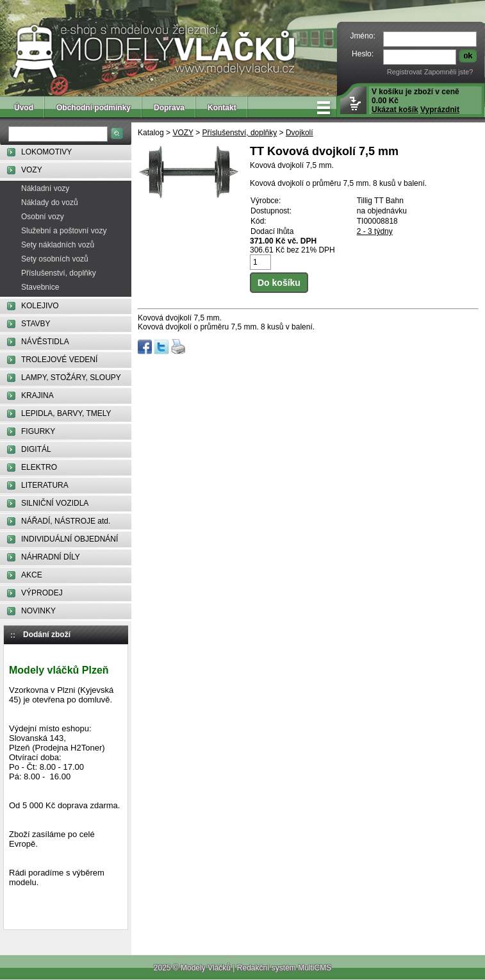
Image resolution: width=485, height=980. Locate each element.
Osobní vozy (43, 217)
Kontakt (222, 108)
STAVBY (36, 324)
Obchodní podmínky (94, 108)
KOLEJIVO (40, 306)
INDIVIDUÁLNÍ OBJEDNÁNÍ (70, 539)
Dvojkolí (300, 133)
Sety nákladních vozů (58, 245)
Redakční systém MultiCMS (284, 968)
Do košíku (279, 283)
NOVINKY (38, 611)
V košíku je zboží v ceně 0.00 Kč (415, 101)
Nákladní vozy (45, 188)
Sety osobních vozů (55, 259)
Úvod (24, 108)
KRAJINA (37, 395)
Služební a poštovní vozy (64, 231)
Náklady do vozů (50, 203)
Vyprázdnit (440, 110)
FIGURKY (38, 431)
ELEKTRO (39, 467)
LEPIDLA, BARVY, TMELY (66, 413)
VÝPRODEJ (42, 593)
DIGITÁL (36, 449)
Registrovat (405, 72)
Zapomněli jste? (448, 72)
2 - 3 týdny (375, 231)
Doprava (169, 108)
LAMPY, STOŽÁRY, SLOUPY (71, 378)
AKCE (32, 575)
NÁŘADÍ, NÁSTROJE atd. (66, 521)
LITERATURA (45, 485)
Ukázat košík (395, 110)
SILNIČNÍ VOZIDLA (55, 503)
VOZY (32, 170)
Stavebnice (40, 287)
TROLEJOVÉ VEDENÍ (59, 360)
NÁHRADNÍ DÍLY (51, 557)
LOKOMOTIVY (46, 152)
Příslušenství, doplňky (59, 273)
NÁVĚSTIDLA (45, 342)
